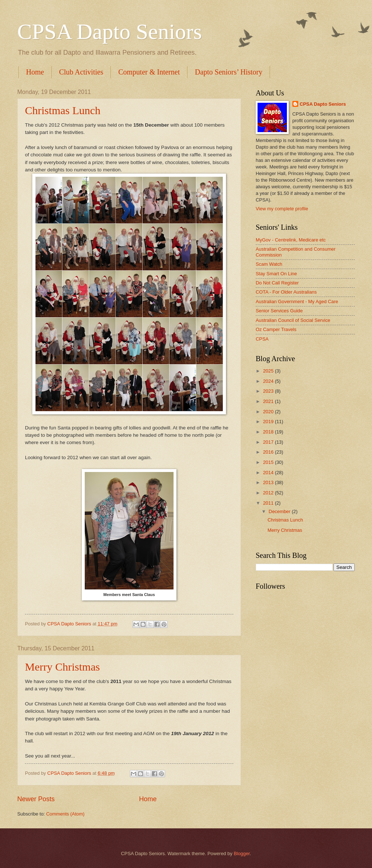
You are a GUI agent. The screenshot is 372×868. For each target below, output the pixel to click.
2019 (269, 422)
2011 (269, 503)
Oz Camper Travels (276, 329)
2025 (269, 371)
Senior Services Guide (279, 311)
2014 (269, 473)
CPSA (262, 339)
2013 (269, 482)
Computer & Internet (149, 72)
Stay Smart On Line (276, 274)
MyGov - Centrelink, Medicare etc (291, 240)
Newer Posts (36, 799)
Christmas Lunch (63, 110)
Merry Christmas (62, 667)
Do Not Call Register (277, 283)
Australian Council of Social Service (293, 320)
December (280, 511)
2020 (269, 412)
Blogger (242, 854)
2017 (269, 442)
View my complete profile (282, 209)
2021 (269, 401)
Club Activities (81, 72)
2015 (269, 462)
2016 (269, 452)
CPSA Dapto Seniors (110, 32)
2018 (269, 432)
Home (35, 72)
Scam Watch (269, 264)
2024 (269, 381)
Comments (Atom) (65, 814)
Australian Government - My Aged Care (297, 302)
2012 (269, 493)
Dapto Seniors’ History (229, 72)
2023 (269, 391)
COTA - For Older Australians (286, 292)
